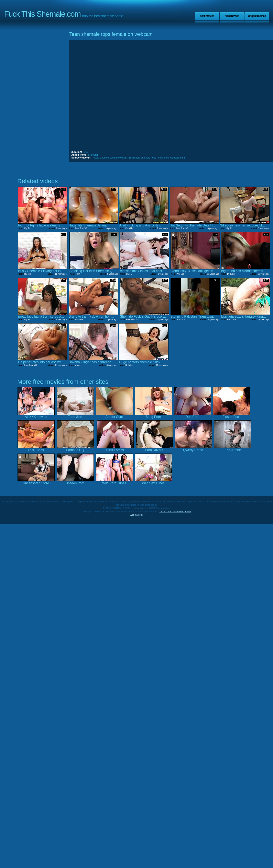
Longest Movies (257, 16)
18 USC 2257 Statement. (172, 512)
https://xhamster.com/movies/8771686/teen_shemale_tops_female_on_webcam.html (139, 158)
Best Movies (207, 16)
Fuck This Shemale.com (42, 14)
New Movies (232, 16)
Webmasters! (136, 515)
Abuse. (188, 512)
